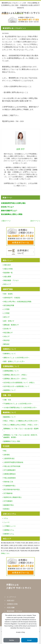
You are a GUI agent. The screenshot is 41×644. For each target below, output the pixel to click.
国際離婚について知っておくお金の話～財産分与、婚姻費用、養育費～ (21, 436)
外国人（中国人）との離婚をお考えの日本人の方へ (21, 421)
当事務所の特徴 (12, 604)
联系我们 (6, 509)
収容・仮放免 (8, 294)
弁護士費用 (7, 277)
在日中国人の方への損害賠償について (16, 386)
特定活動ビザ (8, 333)
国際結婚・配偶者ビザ (11, 325)
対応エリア (7, 284)
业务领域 (6, 455)
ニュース (6, 522)
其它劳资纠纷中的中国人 (12, 489)
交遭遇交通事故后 (10, 474)
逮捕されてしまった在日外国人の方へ (16, 358)
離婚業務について (10, 417)
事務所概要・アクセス (11, 280)
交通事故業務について (11, 371)
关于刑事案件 (8, 501)
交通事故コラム (9, 530)
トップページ (11, 597)
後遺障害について (10, 390)
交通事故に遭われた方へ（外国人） (16, 375)
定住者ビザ (7, 329)
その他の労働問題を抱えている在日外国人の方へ (20, 408)
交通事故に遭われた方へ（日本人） (16, 379)
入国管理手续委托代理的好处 (13, 462)
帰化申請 (6, 340)
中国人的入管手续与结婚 (12, 466)
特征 (5, 451)
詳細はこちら (5, 553)
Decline (12, 640)
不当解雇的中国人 (10, 486)
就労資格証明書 (9, 305)
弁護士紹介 (7, 265)
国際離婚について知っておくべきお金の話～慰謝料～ (21, 430)
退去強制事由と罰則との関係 (12, 214)
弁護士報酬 (11, 608)
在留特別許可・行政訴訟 (12, 298)
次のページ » (35, 221)
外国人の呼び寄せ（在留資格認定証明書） (18, 302)
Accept (29, 640)
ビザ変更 (6, 313)
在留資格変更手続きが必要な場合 (13, 203)
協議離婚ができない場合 (12, 441)
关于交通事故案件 (10, 470)
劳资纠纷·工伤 (8, 482)
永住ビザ (6, 336)
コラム (6, 518)
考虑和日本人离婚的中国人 (13, 497)
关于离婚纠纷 (8, 493)
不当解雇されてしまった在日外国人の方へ (18, 404)
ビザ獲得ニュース (10, 526)
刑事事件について (10, 354)
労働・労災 (7, 400)
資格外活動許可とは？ (9, 211)
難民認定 (6, 344)
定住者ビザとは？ (8, 207)
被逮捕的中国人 (9, 505)
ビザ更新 (6, 309)
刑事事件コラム (9, 534)
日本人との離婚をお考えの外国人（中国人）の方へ (21, 425)
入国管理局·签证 (9, 458)
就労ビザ (6, 317)
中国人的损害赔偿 (10, 478)
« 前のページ (6, 221)
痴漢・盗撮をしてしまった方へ (14, 361)
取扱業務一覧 (8, 273)
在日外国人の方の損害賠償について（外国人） (19, 383)
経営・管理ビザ (9, 321)
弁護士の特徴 (8, 269)
